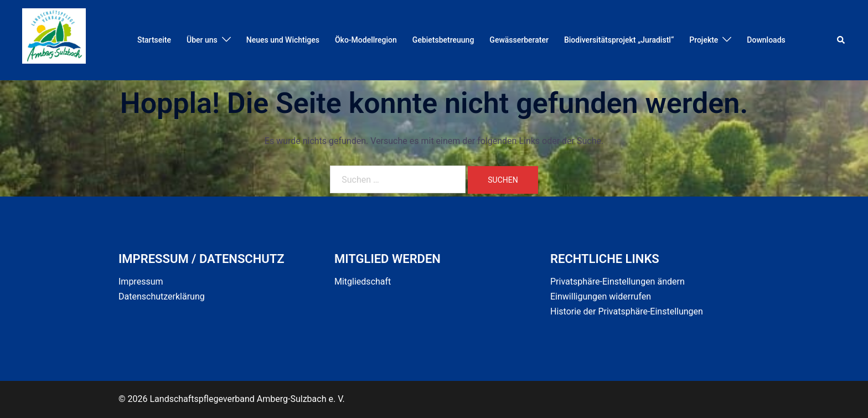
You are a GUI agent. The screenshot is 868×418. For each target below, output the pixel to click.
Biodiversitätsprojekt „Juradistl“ (619, 40)
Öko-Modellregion (366, 40)
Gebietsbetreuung (443, 40)
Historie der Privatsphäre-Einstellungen (627, 311)
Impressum (141, 282)
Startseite (154, 40)
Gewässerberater (519, 40)
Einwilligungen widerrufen (601, 296)
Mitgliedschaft (363, 282)
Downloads (766, 40)
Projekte (704, 40)
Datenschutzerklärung (162, 296)
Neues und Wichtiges (283, 40)
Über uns (202, 40)
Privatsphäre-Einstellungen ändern (618, 282)
